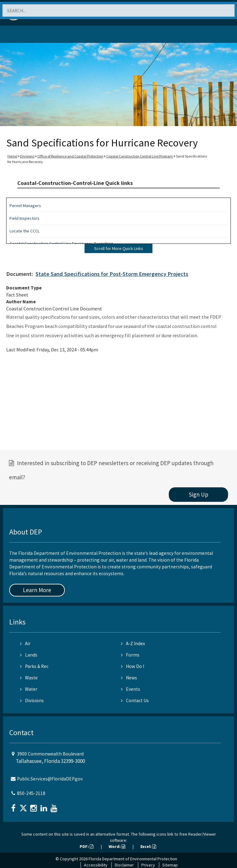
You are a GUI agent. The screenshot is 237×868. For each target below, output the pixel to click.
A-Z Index (133, 643)
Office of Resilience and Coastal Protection (70, 156)
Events (131, 689)
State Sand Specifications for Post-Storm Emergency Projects (112, 274)
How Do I (133, 666)
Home (12, 156)
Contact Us (135, 700)
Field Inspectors (25, 218)
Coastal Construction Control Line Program (139, 156)
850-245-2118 (31, 793)
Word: (117, 846)
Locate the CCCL (25, 231)
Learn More (37, 590)
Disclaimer (124, 865)
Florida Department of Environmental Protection (133, 859)
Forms (130, 655)
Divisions (27, 156)
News (129, 678)
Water (29, 689)
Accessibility (96, 865)
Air (25, 643)
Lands (29, 655)
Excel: (148, 846)
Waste (29, 678)
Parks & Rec (34, 666)
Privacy (148, 865)
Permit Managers (25, 206)
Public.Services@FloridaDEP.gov (50, 779)
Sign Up (199, 494)
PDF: (87, 846)
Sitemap (170, 865)
